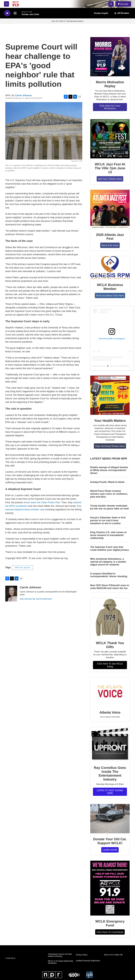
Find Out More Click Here (110, 295)
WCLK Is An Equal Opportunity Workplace (60, 962)
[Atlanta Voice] (110, 692)
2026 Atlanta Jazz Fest (110, 237)
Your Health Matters (110, 421)
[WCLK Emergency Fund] (110, 888)
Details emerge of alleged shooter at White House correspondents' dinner (109, 470)
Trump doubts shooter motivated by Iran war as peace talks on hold (109, 507)
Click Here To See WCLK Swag (110, 665)
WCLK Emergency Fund (110, 923)
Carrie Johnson (24, 95)
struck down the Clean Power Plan (42, 502)
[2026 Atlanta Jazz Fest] (110, 209)
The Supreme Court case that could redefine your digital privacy (109, 548)
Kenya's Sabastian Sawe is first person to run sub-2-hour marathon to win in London (108, 520)
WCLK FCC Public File (113, 955)
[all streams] (122, 13)
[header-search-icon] (111, 4)
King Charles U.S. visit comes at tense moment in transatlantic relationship (108, 535)
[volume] (15, 13)
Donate (124, 4)
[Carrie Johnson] (11, 594)
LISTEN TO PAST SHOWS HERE (110, 792)
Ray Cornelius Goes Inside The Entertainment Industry (110, 774)
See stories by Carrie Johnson (36, 599)
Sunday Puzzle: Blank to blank (107, 482)
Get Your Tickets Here (110, 179)
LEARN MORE (110, 850)
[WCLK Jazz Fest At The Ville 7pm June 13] (110, 139)
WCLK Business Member (110, 287)
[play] (7, 13)
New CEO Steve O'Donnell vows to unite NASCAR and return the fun (110, 587)
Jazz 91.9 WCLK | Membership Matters (67, 21)
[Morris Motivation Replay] (110, 57)
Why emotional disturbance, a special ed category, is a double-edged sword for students (108, 562)
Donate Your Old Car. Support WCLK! (110, 841)
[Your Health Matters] (110, 395)
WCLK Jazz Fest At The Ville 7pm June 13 (110, 168)
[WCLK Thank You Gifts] (110, 618)
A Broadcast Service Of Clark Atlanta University (60, 955)
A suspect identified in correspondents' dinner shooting (109, 575)
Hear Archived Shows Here (110, 446)
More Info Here (110, 245)
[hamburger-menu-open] (6, 4)
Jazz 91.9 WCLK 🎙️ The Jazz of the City (109, 366)
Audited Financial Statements (88, 961)
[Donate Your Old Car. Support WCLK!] (110, 819)
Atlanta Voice (110, 712)
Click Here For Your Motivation (110, 107)
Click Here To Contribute (110, 932)
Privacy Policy (82, 955)
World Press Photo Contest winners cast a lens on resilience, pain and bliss (109, 494)
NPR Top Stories (23, 568)
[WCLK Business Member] (110, 268)
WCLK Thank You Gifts (110, 645)
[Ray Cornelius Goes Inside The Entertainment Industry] (110, 745)
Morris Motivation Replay (110, 84)
